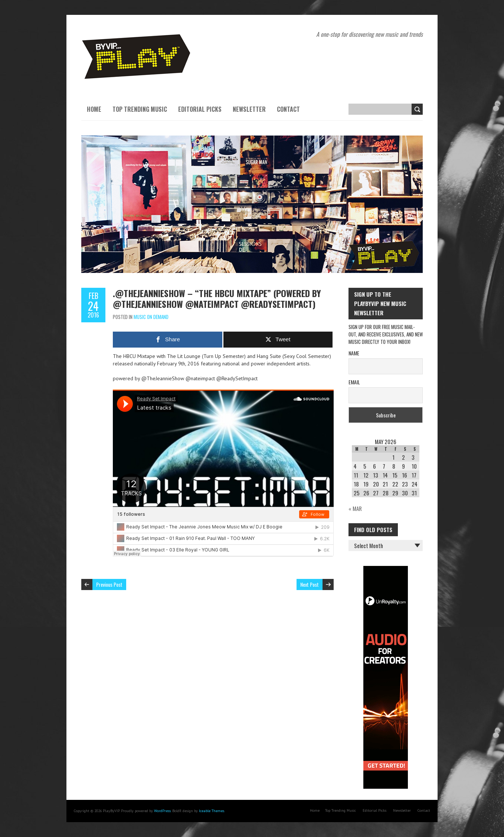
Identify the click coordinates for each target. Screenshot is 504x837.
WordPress (162, 811)
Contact (288, 109)
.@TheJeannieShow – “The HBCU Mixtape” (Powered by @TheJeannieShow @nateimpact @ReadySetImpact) (217, 298)
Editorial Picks (200, 109)
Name (354, 353)
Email (354, 382)
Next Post (310, 584)
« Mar (355, 508)
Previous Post (109, 584)
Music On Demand (151, 317)
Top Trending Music (140, 109)
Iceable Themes (212, 811)
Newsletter (249, 109)
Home (94, 109)
